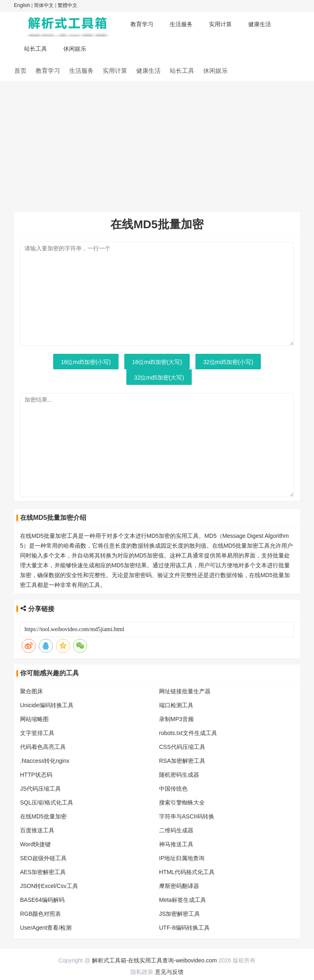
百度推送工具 (37, 830)
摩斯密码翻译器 (179, 886)
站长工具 (36, 49)
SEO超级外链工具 (43, 858)
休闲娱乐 (75, 49)
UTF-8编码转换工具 (184, 928)
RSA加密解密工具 (182, 761)
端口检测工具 (176, 705)
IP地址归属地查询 (182, 858)
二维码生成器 (176, 830)
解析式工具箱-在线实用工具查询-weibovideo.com (155, 960)
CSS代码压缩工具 (182, 747)
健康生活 (260, 24)
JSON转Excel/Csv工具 (49, 886)
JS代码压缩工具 (40, 789)
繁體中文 (67, 5)
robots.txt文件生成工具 (188, 733)
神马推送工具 (176, 844)
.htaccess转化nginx (45, 761)
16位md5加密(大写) (157, 362)
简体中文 (44, 5)
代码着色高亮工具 (43, 747)
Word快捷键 (35, 844)
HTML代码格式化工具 (187, 872)
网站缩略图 (34, 719)
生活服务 (181, 24)
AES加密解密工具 (43, 872)
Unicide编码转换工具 (47, 705)
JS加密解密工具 (179, 914)
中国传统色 (173, 789)
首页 (20, 71)
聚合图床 (31, 691)
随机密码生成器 (179, 775)
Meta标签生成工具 (183, 900)
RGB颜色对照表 (40, 914)
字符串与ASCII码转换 (187, 816)
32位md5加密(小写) (228, 362)
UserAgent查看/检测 (46, 928)
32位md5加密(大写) (159, 378)
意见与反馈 (169, 972)
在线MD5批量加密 (43, 816)
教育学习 (142, 24)
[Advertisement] (157, 142)
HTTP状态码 (36, 775)
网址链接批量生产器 (185, 691)
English (22, 5)
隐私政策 (142, 972)
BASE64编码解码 (42, 900)
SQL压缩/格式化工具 (47, 802)
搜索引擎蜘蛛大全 (182, 802)
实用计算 (220, 24)
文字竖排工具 (37, 733)
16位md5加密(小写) (86, 362)
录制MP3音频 (176, 719)
